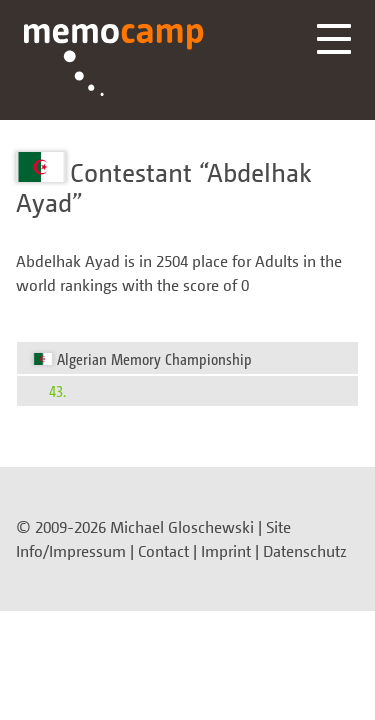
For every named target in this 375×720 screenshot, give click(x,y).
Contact (163, 551)
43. (57, 390)
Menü (334, 39)
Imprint (226, 551)
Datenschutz (305, 551)
